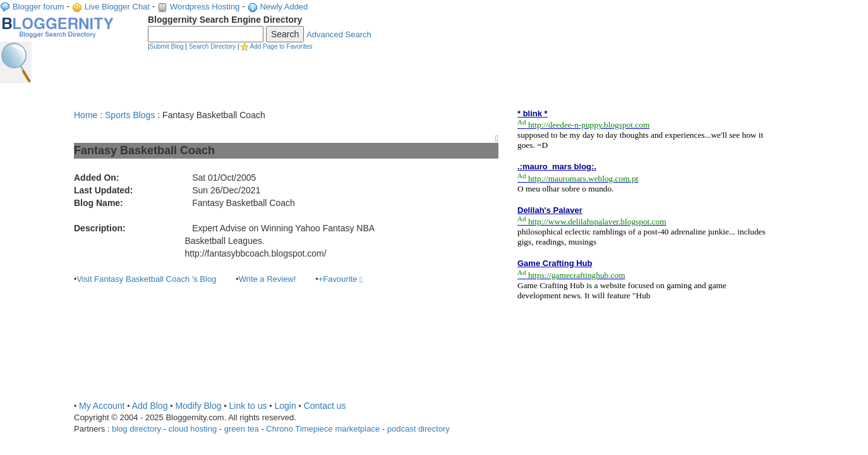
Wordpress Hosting (205, 7)
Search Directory (212, 46)
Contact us (325, 406)
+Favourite (341, 279)
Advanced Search (339, 34)
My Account (102, 406)
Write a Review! (268, 279)
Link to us (248, 406)
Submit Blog (167, 46)
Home (86, 115)
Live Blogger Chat (117, 7)
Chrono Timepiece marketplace (323, 429)
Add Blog (150, 406)
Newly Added (284, 7)
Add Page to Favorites (281, 46)
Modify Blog (198, 406)
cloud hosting (193, 429)
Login (285, 406)
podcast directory (419, 429)
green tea (242, 429)
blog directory (136, 429)
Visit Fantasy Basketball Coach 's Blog (146, 279)
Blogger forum (39, 7)
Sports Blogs (130, 115)
